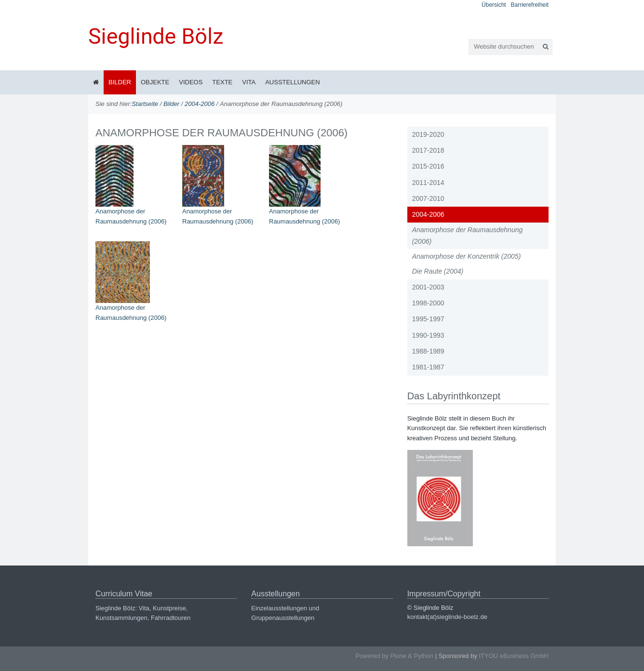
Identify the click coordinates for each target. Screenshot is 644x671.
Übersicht (494, 5)
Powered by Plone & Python (394, 656)
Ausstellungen (292, 82)
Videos (191, 82)
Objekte (155, 82)
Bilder (120, 82)
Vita (249, 82)
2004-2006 (200, 104)
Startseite (145, 104)
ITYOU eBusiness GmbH (514, 656)
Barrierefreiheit (530, 5)
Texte (222, 82)
